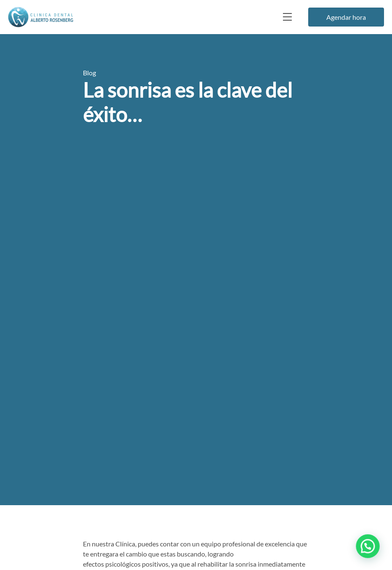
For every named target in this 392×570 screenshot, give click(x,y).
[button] (369, 549)
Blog (89, 73)
